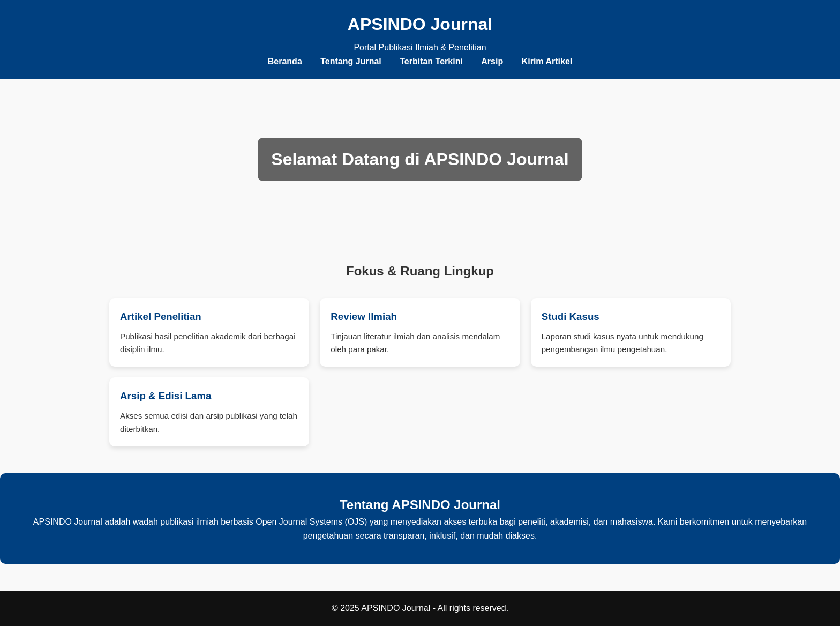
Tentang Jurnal (351, 61)
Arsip (492, 61)
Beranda (285, 61)
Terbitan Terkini (431, 61)
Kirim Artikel (547, 61)
